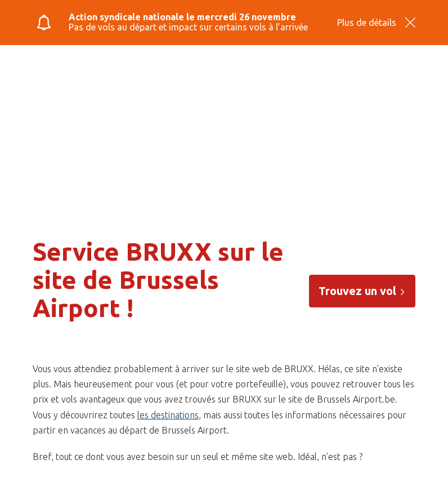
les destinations (168, 415)
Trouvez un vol (362, 291)
